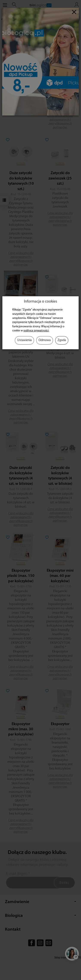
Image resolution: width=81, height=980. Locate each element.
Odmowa (45, 340)
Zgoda (62, 340)
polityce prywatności (36, 331)
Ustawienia (24, 340)
